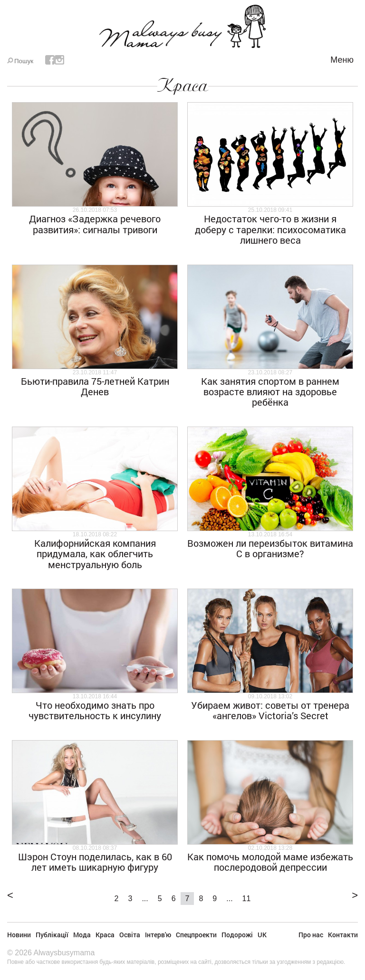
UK (262, 935)
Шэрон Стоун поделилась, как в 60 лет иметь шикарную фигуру (95, 862)
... (145, 899)
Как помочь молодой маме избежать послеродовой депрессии (270, 862)
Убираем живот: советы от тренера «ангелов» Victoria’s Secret (270, 710)
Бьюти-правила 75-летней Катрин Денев (95, 386)
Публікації (52, 935)
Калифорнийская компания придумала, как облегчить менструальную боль (95, 554)
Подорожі (237, 935)
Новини (19, 935)
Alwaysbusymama (64, 953)
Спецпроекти (196, 935)
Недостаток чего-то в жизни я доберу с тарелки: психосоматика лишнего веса (270, 229)
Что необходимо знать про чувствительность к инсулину (95, 710)
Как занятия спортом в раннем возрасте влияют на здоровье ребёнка (270, 392)
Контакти (343, 935)
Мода (82, 935)
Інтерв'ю (158, 935)
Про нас (311, 935)
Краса (183, 86)
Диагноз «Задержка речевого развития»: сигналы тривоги (95, 224)
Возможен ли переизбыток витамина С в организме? (270, 548)
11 (247, 899)
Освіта (130, 935)
